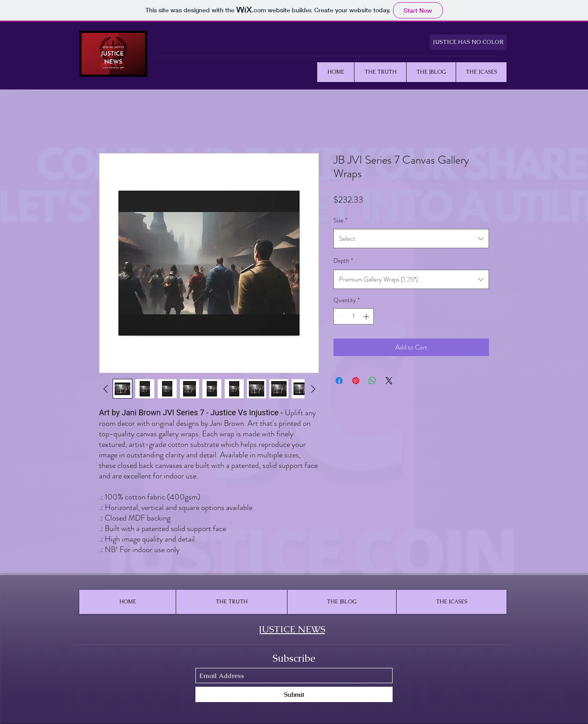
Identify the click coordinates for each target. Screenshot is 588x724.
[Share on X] (389, 381)
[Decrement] (340, 316)
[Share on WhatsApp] (372, 381)
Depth (343, 260)
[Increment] (367, 316)
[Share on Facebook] (339, 381)
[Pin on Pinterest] (356, 381)
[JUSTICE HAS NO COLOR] (468, 42)
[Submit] (294, 694)
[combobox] (411, 239)
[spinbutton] (354, 316)
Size (340, 220)
